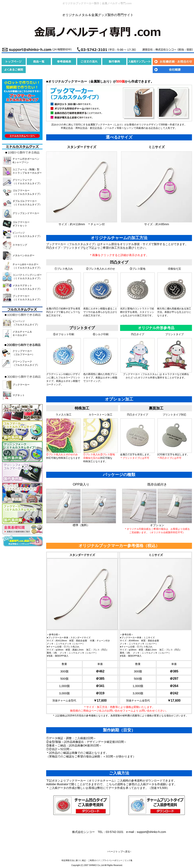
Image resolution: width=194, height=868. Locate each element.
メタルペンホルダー (23, 255)
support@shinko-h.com (151, 832)
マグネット (19, 395)
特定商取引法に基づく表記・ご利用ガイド (81, 860)
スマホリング (20, 245)
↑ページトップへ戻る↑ (119, 852)
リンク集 (128, 860)
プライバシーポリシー (112, 860)
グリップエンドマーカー (26, 213)
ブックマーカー (21, 385)
